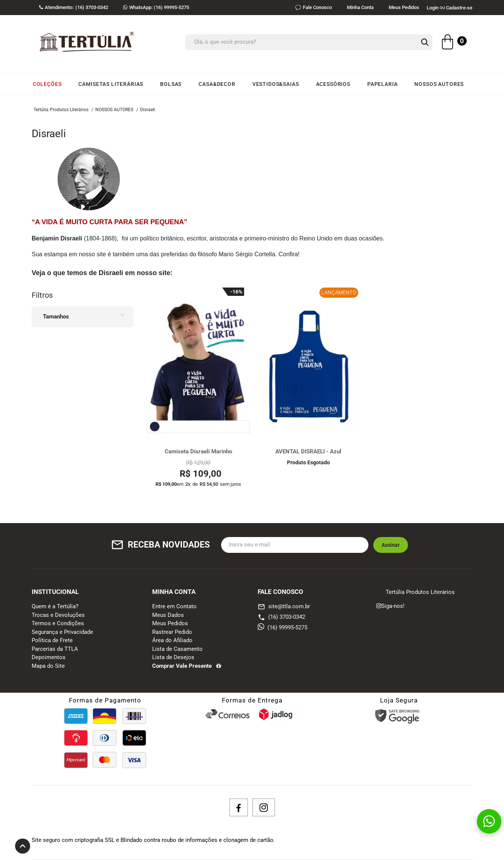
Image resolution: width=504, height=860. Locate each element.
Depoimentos (49, 657)
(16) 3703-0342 (281, 617)
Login (433, 8)
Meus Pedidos (404, 7)
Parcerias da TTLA (55, 649)
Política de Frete (52, 640)
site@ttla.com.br (284, 607)
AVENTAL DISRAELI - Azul (308, 451)
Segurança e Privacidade (62, 632)
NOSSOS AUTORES (114, 110)
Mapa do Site (48, 666)
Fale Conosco (314, 7)
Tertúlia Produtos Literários (61, 110)
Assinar (391, 545)
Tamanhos (56, 317)
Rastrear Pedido (172, 632)
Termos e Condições (58, 623)
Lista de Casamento (177, 649)
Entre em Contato (174, 606)
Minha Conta (360, 7)
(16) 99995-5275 (156, 8)
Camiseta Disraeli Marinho (198, 451)
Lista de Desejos (173, 657)
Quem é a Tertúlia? (55, 606)
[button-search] (425, 43)
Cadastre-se (459, 8)
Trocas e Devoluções (58, 615)
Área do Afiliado (172, 640)
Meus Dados (168, 615)
